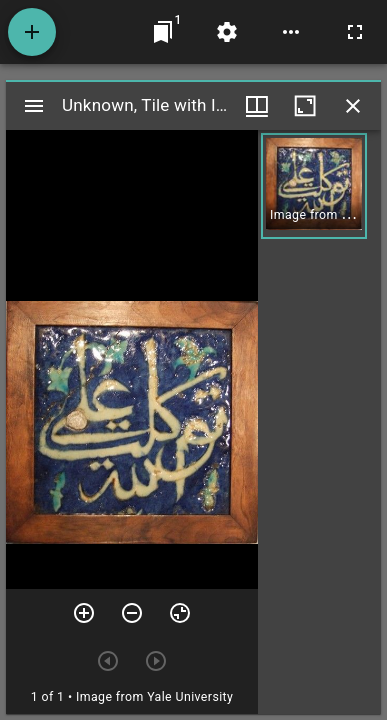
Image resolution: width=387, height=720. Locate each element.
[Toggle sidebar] (34, 106)
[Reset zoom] (180, 613)
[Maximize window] (305, 106)
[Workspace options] (291, 32)
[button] (314, 186)
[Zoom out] (132, 613)
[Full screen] (355, 32)
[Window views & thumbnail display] (257, 106)
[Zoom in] (84, 613)
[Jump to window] (163, 32)
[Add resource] (32, 32)
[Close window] (353, 106)
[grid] (319, 422)
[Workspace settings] (227, 32)
